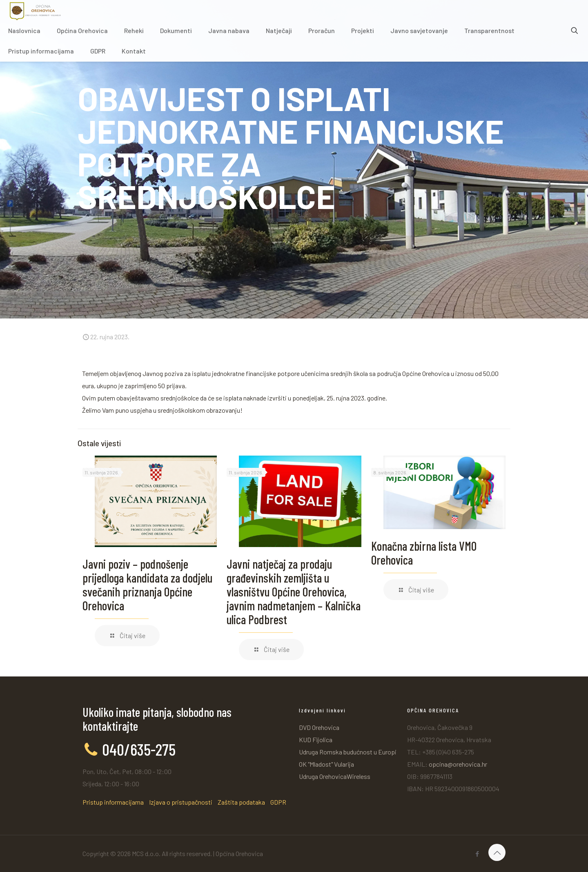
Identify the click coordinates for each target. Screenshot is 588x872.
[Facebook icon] (477, 854)
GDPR (278, 802)
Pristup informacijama (113, 802)
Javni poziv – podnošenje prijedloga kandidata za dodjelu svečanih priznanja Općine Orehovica (147, 585)
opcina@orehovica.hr (458, 764)
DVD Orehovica (319, 727)
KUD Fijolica (316, 740)
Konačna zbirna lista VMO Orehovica (424, 553)
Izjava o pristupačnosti (181, 802)
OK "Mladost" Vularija (326, 764)
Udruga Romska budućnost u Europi (348, 752)
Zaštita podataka (241, 802)
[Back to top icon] (497, 852)
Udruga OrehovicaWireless (335, 776)
